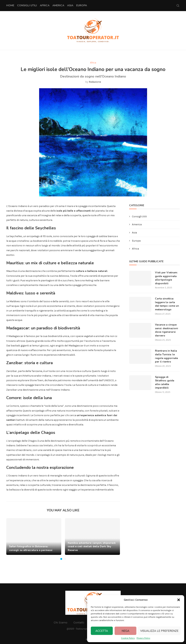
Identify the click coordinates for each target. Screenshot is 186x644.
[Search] (178, 6)
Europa (82, 5)
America (58, 5)
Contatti (79, 622)
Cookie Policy (128, 638)
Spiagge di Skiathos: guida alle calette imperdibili (165, 382)
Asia (70, 5)
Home (10, 5)
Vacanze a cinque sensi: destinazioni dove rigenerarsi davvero (167, 330)
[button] (179, 600)
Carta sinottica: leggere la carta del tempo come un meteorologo (167, 304)
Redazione (95, 82)
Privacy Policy (143, 638)
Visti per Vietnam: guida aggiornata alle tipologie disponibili (166, 278)
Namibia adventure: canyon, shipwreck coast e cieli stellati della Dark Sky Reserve (92, 547)
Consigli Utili (27, 5)
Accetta (102, 631)
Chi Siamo (61, 622)
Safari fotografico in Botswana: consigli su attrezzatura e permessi (31, 548)
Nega (125, 631)
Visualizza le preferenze (159, 631)
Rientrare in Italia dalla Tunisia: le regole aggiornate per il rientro (166, 356)
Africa (45, 5)
